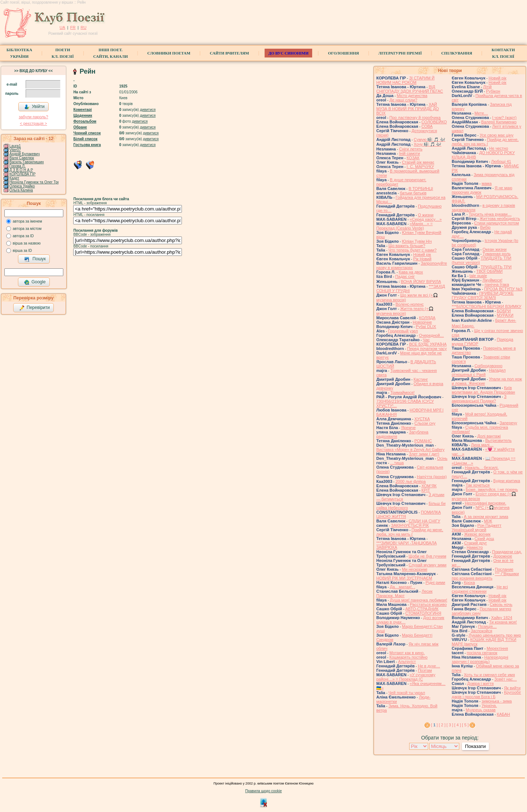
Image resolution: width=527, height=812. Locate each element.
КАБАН (504, 714)
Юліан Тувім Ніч (417, 241)
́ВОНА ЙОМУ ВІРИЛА (421, 282)
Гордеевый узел (403, 331)
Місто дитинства (412, 96)
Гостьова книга (87, 145)
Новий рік (422, 254)
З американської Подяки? (479, 399)
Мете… (481, 113)
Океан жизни (495, 249)
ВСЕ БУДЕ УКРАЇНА (428, 344)
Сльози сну (425, 423)
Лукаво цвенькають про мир (495, 635)
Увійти (34, 107)
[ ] (434, 725)
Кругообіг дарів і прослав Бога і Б (486, 694)
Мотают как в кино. (407, 653)
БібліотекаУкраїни (19, 53)
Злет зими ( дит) (424, 454)
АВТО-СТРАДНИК (422, 609)
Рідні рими (436, 582)
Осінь (442, 458)
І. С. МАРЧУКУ (420, 167)
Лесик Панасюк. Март (404, 593)
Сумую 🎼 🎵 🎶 (430, 139)
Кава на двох (411, 272)
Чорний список (87, 133)
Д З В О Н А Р (21, 170)
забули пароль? (33, 117)
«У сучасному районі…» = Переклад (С (406, 677)
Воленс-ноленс (410, 304)
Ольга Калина (21, 190)
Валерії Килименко (499, 122)
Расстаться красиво (428, 604)
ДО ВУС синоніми (288, 53)
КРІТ (426, 490)
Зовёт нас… (506, 679)
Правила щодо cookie (263, 791)
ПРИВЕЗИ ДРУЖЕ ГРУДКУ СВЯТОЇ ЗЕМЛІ (483, 295)
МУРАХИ (505, 315)
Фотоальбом (85, 121)
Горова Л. (18, 166)
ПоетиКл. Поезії (63, 53)
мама (487, 183)
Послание (504, 569)
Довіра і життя (481, 684)
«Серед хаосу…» (426, 219)
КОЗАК (413, 158)
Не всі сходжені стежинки (480, 589)
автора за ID (23, 236)
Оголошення (343, 53)
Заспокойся (481, 631)
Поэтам (425, 670)
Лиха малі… (482, 445)
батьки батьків (413, 193)
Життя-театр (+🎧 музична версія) (405, 311)
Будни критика (507, 481)
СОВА (427, 126)
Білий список (85, 139)
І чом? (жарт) (504, 118)
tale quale (478, 276)
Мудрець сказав (481, 710)
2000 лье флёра (411, 481)
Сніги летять (411, 149)
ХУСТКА (422, 419)
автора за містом (27, 229)
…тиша (397, 463)
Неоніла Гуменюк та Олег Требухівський (44, 182)
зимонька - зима (497, 701)
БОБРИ (504, 311)
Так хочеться (477, 485)
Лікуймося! (492, 280)
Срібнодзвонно (489, 366)
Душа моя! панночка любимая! (418, 600)
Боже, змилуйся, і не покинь (492, 489)
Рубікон (493, 91)
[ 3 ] (450, 725)
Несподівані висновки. (485, 503)
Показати (475, 746)
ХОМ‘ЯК (429, 486)
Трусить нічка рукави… (490, 214)
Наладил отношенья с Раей (479, 372)
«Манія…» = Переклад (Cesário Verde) (404, 226)
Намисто (475, 547)
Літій (487, 87)
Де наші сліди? (403, 100)
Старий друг (475, 543)
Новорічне (422, 322)
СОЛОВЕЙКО (434, 122)
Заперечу (508, 423)
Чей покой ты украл (407, 693)
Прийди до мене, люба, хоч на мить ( (410, 532)
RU (83, 27)
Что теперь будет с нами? (412, 250)
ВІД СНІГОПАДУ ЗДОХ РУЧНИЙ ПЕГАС (410, 89)
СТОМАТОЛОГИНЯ (423, 613)
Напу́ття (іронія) (432, 477)
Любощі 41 (501, 161)
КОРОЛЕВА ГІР (23, 174)
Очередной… (431, 335)
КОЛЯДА (427, 318)
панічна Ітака (497, 284)
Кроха (470, 582)
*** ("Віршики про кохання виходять (485, 576)
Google (35, 282)
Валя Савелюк (22, 158)
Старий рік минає (418, 162)
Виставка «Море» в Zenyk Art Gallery (410, 450)
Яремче (408, 428)
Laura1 (15, 146)
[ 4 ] (457, 725)
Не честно (499, 148)
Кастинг (421, 379)
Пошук (35, 259)
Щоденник (83, 116)
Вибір (485, 227)
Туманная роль (497, 254)
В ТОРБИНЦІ (421, 189)
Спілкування (457, 53)
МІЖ (488, 521)
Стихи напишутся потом (496, 223)
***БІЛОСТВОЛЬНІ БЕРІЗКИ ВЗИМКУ (486, 306)
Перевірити (34, 308)
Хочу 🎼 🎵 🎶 (428, 144)
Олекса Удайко (22, 186)
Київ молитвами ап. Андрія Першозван (483, 390)
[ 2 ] (442, 725)
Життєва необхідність (500, 219)
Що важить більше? (407, 246)
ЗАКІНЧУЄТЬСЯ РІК (410, 525)
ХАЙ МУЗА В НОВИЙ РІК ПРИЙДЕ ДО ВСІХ (408, 109)
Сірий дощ (484, 539)
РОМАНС (423, 441)
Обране (80, 127)
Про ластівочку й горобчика (415, 118)
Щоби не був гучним (428, 556)
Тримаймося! (402, 392)
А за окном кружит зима (486, 517)
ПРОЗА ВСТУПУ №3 (503, 289)
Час (426, 340)
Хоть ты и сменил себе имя (489, 675)
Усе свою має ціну (497, 135)
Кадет (14, 178)
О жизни (426, 215)
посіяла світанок (482, 653)
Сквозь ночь (501, 604)
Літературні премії (400, 53)
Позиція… (487, 626)
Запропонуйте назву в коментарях (412, 265)
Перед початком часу (427, 349)
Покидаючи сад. (507, 552)
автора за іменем (27, 221)
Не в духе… (429, 666)
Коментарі (82, 110)
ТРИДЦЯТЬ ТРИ (496, 267)
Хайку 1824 (502, 618)
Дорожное (503, 556)
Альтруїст (407, 662)
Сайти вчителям (229, 53)
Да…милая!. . (402, 587)
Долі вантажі (489, 436)
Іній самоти (410, 153)
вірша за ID (22, 251)
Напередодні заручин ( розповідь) (480, 659)
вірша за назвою (27, 243)
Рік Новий (422, 259)
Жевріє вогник (477, 534)
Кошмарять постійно (408, 657)
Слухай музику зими (428, 565)
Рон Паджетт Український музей (476, 528)
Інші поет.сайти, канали (111, 53)
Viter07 (15, 150)
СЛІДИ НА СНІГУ (424, 521)
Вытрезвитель (498, 440)
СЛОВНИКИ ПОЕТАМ (169, 53)
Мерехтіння (497, 648)
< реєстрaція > (33, 123)
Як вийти (512, 688)
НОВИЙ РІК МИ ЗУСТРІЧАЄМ (404, 578)
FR (73, 27)
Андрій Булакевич (25, 154)
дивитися (148, 110)
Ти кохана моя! (503, 622)
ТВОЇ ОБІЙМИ (489, 271)
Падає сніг (405, 276)
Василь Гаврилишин (27, 162)
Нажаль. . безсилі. (482, 468)
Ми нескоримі (414, 569)
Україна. (489, 705)
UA (62, 27)
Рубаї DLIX (426, 327)
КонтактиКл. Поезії (503, 53)
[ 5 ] (465, 725)
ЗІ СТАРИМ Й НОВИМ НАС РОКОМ (405, 80)
